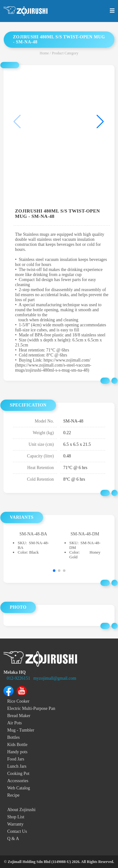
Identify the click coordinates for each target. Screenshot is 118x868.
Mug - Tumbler (21, 730)
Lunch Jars (17, 766)
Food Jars (16, 759)
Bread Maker (19, 716)
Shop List (16, 817)
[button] (100, 122)
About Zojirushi (21, 810)
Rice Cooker (18, 701)
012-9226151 (18, 678)
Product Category (65, 53)
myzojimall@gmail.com (55, 678)
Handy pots (17, 752)
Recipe (13, 795)
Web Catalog (19, 788)
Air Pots (14, 723)
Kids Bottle (17, 745)
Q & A (13, 839)
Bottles (14, 737)
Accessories (18, 781)
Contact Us (17, 831)
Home (44, 53)
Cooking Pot (18, 774)
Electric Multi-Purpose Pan (31, 708)
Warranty (15, 824)
